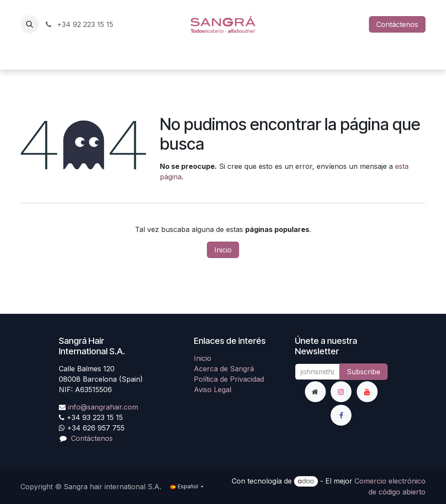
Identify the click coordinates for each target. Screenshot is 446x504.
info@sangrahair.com (103, 407)
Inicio (223, 250)
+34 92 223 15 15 (79, 24)
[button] (30, 24)
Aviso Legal (213, 390)
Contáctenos (397, 24)
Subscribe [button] (363, 372)
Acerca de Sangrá (224, 369)
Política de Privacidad (229, 379)
